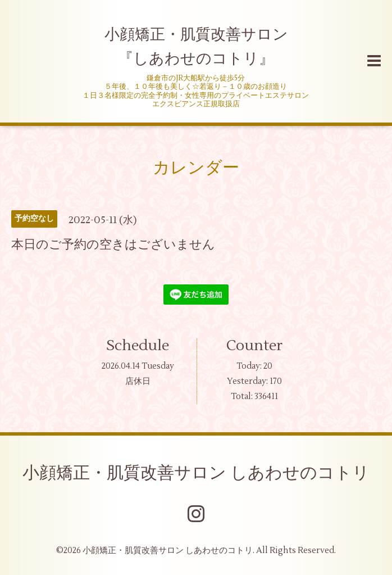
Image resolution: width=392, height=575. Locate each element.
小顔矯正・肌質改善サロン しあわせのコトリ (196, 473)
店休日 (138, 381)
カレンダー (196, 168)
